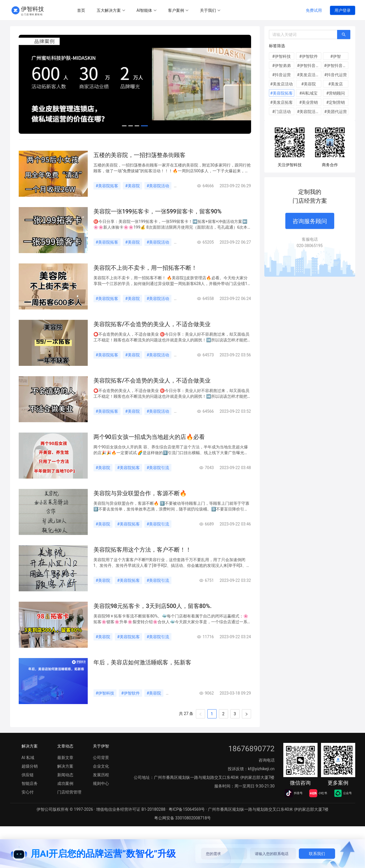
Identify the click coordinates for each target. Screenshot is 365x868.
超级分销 (30, 779)
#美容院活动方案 (309, 112)
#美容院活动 (158, 199)
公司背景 (101, 771)
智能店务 (30, 796)
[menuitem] (81, 10)
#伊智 (336, 56)
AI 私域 (28, 771)
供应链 (28, 788)
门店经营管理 (175, 146)
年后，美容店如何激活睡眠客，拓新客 (142, 675)
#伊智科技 (105, 706)
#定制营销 (336, 102)
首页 (81, 10)
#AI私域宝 (309, 93)
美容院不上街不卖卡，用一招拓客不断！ (145, 281)
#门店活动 (281, 112)
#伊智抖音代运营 (336, 66)
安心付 (28, 805)
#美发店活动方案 (309, 75)
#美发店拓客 (281, 102)
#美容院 (132, 199)
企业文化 (101, 779)
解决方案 (33, 146)
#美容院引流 (158, 481)
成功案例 (143, 146)
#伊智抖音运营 (309, 66)
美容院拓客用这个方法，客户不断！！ (142, 563)
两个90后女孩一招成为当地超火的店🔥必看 (149, 450)
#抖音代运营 (336, 75)
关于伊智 (101, 759)
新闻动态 (115, 146)
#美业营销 (308, 102)
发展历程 (101, 788)
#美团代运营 (336, 112)
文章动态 (65, 759)
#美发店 (336, 84)
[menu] (183, 10)
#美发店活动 (281, 84)
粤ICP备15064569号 (187, 822)
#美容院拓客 (107, 199)
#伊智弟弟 (281, 66)
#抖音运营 (281, 75)
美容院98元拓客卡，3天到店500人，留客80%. (153, 619)
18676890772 (252, 762)
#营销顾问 (336, 93)
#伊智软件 (130, 706)
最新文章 (88, 146)
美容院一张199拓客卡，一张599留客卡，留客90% (158, 224)
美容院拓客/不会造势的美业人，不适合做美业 (152, 337)
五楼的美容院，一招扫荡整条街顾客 (139, 168)
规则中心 (60, 146)
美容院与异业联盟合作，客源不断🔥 (140, 506)
